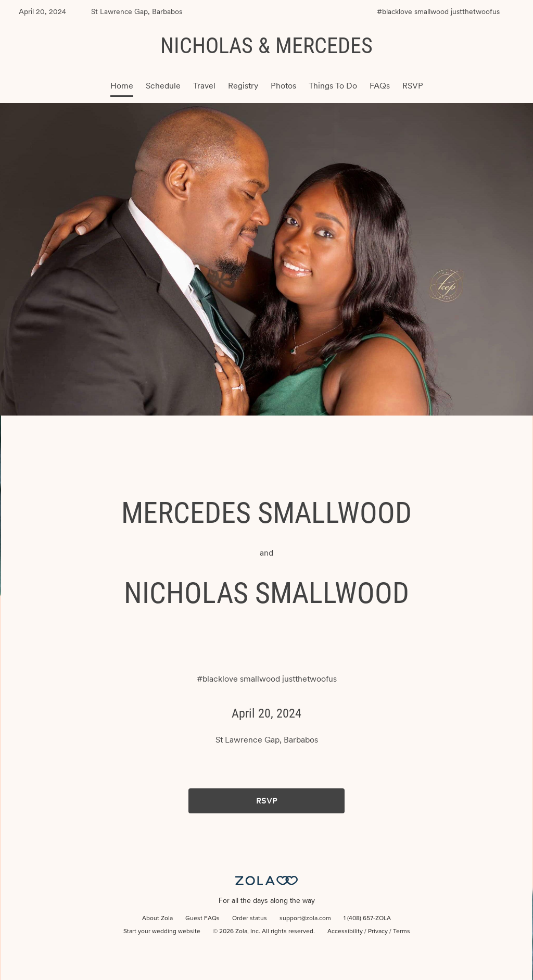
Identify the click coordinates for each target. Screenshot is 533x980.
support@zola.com (305, 919)
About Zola (157, 919)
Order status (250, 919)
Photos (283, 86)
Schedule (163, 86)
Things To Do (333, 86)
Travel (204, 86)
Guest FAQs (202, 919)
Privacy (378, 932)
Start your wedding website (162, 932)
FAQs (380, 86)
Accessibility (345, 932)
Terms (402, 932)
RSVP (413, 86)
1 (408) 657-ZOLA (367, 919)
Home (122, 86)
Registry (243, 86)
